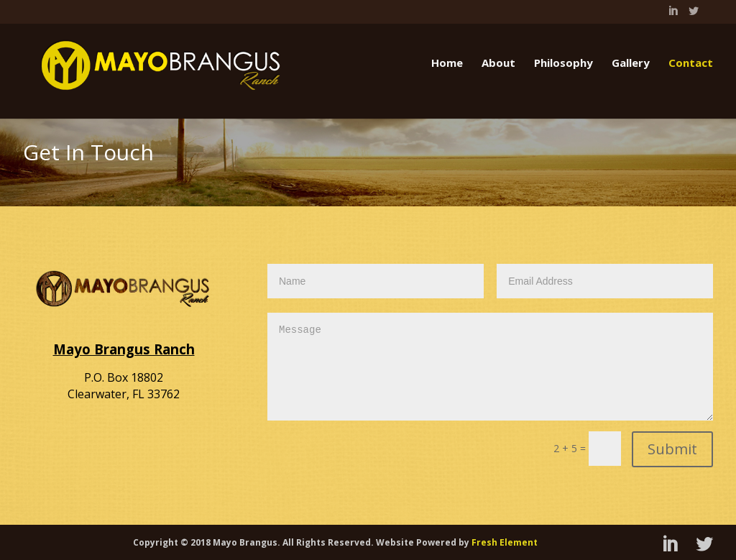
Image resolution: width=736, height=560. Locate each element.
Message (490, 367)
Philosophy (563, 63)
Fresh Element (505, 542)
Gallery (631, 63)
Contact (691, 63)
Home (447, 63)
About (498, 63)
